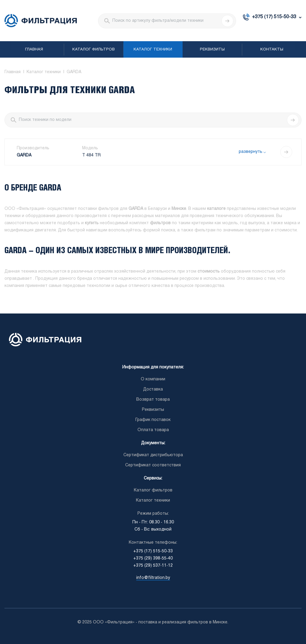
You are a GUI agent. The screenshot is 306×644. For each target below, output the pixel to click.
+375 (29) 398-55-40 (153, 558)
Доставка (153, 389)
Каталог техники (153, 50)
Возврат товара (153, 400)
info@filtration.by (153, 578)
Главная (34, 50)
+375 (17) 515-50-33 (274, 17)
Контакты (272, 50)
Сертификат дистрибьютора (153, 455)
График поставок (153, 420)
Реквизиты (212, 50)
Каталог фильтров (94, 50)
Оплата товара (153, 430)
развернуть (251, 152)
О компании (153, 379)
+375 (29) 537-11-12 (153, 566)
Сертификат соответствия (153, 465)
